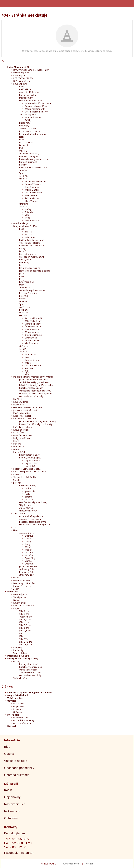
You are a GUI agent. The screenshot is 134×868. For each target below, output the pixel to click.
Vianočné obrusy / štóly (30, 675)
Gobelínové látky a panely (31, 388)
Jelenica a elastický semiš (25, 410)
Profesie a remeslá (28, 162)
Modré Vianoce (32, 190)
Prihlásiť (89, 864)
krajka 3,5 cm (26, 617)
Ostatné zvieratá (33, 366)
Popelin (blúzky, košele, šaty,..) (28, 469)
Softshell (17, 480)
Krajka (16, 608)
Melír (21, 148)
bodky (28, 488)
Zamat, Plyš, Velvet (22, 586)
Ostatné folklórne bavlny (37, 112)
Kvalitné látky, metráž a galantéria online (29, 692)
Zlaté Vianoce (31, 201)
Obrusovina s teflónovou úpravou (35, 391)
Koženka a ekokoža (23, 427)
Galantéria (13, 592)
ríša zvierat (30, 499)
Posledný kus (19, 75)
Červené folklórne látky (36, 106)
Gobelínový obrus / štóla (31, 667)
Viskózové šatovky (28, 511)
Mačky (28, 209)
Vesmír (22, 349)
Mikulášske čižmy (33, 321)
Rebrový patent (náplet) (30, 458)
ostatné (29, 497)
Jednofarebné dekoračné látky (33, 380)
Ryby (27, 371)
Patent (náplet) (20, 452)
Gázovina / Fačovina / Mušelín (28, 407)
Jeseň (22, 137)
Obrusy (17, 661)
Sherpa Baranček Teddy (25, 477)
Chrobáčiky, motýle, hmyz (31, 257)
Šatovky (17, 483)
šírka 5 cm (24, 622)
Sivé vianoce (31, 338)
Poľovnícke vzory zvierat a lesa (34, 159)
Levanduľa (24, 145)
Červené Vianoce (33, 184)
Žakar (16, 589)
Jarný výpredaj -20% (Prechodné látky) (31, 70)
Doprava (29, 536)
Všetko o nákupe (21, 718)
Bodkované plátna (28, 95)
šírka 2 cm (24, 611)
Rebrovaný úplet (27, 572)
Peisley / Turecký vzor (29, 156)
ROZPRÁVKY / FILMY (23, 78)
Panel (22, 87)
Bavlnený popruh (21, 594)
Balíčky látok (25, 89)
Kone (28, 218)
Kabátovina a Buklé (22, 413)
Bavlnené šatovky (28, 486)
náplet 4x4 (30, 466)
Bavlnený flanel (20, 402)
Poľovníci (23, 296)
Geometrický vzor (28, 114)
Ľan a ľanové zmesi (22, 435)
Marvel (28, 547)
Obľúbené (18, 712)
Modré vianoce (32, 332)
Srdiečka (23, 170)
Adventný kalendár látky (36, 181)
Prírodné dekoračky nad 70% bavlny (36, 385)
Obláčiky (23, 151)
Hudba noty (25, 123)
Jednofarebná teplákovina (31, 516)
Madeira (17, 444)
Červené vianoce (33, 327)
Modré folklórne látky (35, 109)
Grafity (28, 541)
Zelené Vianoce (32, 198)
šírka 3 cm (24, 614)
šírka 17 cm (25, 639)
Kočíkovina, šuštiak (22, 416)
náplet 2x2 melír (33, 460)
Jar (20, 265)
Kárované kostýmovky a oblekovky (36, 424)
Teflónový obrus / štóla (30, 672)
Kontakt (12, 726)
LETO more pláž (27, 142)
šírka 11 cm (25, 633)
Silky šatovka (25, 505)
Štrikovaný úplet (27, 575)
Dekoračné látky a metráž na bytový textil (33, 377)
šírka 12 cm (25, 636)
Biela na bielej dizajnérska (31, 246)
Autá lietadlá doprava (29, 92)
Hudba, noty (25, 260)
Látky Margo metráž (18, 67)
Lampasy (18, 647)
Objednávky (19, 706)
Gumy (16, 600)
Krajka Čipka (19, 433)
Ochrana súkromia (22, 723)
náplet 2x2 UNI (32, 463)
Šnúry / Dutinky (20, 653)
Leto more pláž (26, 282)
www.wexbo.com (71, 864)
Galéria (9, 754)
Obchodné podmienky (24, 720)
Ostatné (29, 553)
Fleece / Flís (19, 405)
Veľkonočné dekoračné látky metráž (36, 393)
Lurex (16, 441)
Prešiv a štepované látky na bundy (29, 472)
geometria (30, 491)
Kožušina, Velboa (21, 430)
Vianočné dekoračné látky (31, 396)
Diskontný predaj (21, 73)
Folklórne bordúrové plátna (38, 103)
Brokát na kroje (21, 223)
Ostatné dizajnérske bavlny (32, 290)
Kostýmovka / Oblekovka (25, 419)
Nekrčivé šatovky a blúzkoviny (33, 502)
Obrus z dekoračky (28, 670)
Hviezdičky (24, 126)
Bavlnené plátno (21, 84)
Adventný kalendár (34, 318)
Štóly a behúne (20, 678)
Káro (21, 276)
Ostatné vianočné (33, 193)
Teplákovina (19, 513)
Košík (8, 790)
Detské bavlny (26, 98)
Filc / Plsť (18, 399)
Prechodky (18, 650)
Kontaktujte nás (15, 833)
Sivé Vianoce (31, 195)
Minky (16, 449)
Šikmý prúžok (20, 597)
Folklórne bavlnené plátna (31, 101)
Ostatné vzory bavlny (29, 154)
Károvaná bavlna (33, 117)
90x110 (28, 234)
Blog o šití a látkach (18, 695)
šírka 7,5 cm (25, 631)
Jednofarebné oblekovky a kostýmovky (38, 421)
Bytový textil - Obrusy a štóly (23, 659)
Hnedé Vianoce (32, 187)
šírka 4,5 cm (25, 619)
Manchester (19, 446)
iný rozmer (30, 237)
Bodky (22, 248)
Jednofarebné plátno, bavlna (33, 134)
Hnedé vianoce (32, 329)
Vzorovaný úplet (27, 533)
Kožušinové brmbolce (24, 606)
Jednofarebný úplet (28, 566)
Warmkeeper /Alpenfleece (26, 583)
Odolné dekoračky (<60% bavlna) (35, 382)
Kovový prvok (20, 603)
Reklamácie (19, 709)
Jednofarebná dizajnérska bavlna (35, 271)
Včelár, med (25, 307)
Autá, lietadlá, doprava (30, 243)
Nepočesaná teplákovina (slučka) (35, 525)
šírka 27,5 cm (25, 642)
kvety (28, 494)
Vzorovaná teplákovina (30, 519)
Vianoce (23, 179)
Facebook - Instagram (19, 853)
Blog (7, 747)
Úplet (16, 530)
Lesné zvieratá (32, 220)
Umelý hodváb (26, 508)
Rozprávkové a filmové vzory (33, 167)
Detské (23, 251)
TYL (15, 527)
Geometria (30, 539)
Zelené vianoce (32, 340)
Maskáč (29, 550)
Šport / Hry (30, 558)
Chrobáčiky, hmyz (28, 128)
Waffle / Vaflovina (22, 580)
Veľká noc (24, 176)
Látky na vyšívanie (22, 438)
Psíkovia (29, 212)
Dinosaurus (30, 354)
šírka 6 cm (24, 628)
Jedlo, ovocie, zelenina (30, 131)
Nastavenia (19, 704)
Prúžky (28, 120)
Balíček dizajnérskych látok (32, 240)
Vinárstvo (24, 204)
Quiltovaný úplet (27, 569)
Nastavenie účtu (15, 804)
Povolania (24, 310)
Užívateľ (12, 701)
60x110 (28, 232)
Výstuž (16, 578)
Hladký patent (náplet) (30, 455)
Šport (22, 173)
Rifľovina (17, 474)
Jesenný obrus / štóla (29, 664)
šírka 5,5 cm (25, 625)
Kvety (22, 140)
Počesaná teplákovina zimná (33, 522)
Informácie (13, 715)
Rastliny (23, 165)
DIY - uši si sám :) (21, 81)
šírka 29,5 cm (25, 645)
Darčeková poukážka (18, 656)
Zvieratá (23, 207)
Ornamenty (24, 287)
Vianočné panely (33, 324)
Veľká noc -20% (15, 698)
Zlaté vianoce (31, 343)
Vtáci (27, 215)
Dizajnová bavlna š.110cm (26, 226)
